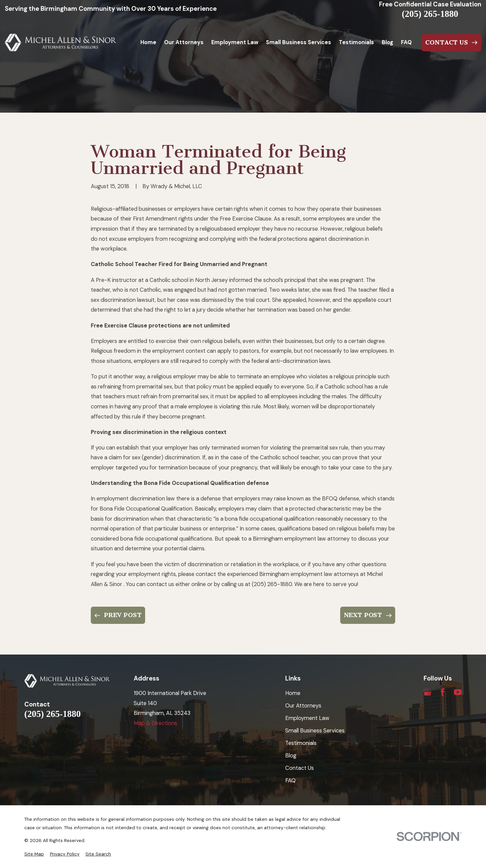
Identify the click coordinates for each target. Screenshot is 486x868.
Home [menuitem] (148, 42)
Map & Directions (155, 723)
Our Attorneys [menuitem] (184, 42)
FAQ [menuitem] (406, 42)
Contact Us (300, 768)
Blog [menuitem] (387, 42)
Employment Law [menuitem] (235, 42)
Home (293, 693)
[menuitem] (34, 854)
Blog (291, 756)
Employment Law (307, 718)
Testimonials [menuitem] (356, 42)
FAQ (290, 780)
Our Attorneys (303, 706)
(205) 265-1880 (430, 14)
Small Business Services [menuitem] (299, 42)
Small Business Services (315, 731)
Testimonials (301, 743)
